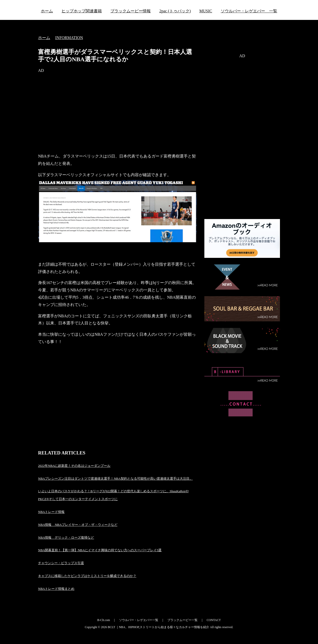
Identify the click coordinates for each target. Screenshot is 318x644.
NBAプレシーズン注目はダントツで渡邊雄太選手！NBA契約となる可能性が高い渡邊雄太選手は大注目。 (115, 479)
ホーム (47, 11)
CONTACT (214, 620)
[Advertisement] (117, 113)
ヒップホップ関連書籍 (82, 11)
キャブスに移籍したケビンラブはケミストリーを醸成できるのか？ (87, 576)
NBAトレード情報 (51, 512)
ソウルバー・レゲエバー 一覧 (249, 11)
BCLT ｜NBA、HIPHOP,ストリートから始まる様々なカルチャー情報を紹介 (158, 627)
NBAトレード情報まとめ (56, 589)
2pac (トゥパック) (175, 11)
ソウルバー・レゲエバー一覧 (139, 620)
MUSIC (206, 11)
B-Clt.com (104, 620)
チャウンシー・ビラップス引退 (61, 563)
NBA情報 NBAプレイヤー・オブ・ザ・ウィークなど (78, 525)
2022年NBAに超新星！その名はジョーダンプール (74, 466)
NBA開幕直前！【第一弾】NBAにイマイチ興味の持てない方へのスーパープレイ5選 (100, 550)
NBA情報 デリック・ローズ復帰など (66, 538)
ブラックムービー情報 (131, 11)
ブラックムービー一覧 (182, 620)
